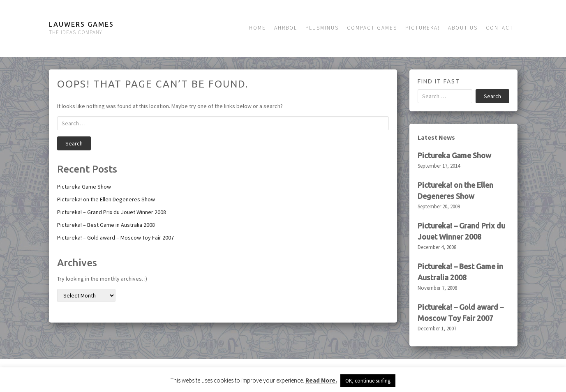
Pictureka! (423, 28)
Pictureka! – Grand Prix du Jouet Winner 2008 (112, 212)
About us (463, 28)
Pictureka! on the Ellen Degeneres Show (106, 199)
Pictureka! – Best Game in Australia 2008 (106, 225)
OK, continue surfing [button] (368, 381)
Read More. (321, 380)
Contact (500, 28)
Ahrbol (286, 28)
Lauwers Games (81, 24)
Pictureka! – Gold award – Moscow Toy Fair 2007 (116, 238)
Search (74, 143)
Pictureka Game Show (84, 187)
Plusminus (322, 28)
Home (258, 28)
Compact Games (372, 28)
